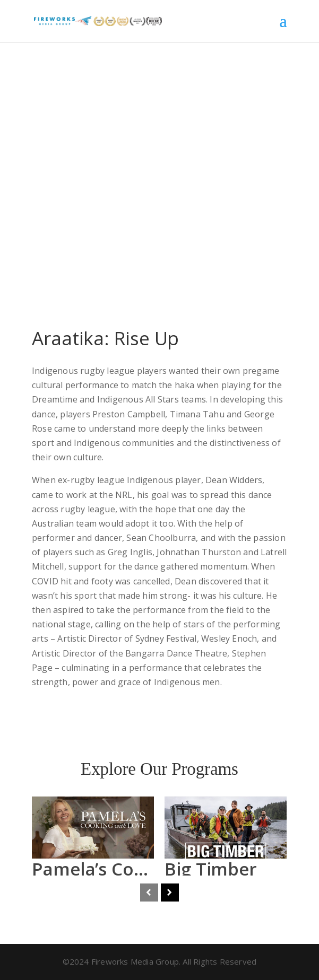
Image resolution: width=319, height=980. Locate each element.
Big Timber (211, 869)
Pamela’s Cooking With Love (151, 869)
